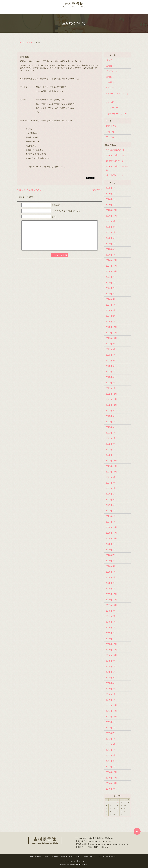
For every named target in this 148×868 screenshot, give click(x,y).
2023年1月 (111, 388)
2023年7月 (111, 355)
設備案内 (59, 12)
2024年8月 (111, 283)
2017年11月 (111, 711)
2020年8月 (111, 550)
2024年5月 (111, 299)
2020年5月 (111, 566)
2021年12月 (111, 461)
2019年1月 (111, 639)
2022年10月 (111, 405)
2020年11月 (111, 533)
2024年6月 (111, 294)
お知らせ (110, 132)
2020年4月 (111, 572)
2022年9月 (111, 410)
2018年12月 (111, 644)
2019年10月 (111, 605)
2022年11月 (111, 399)
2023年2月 (111, 383)
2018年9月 (111, 661)
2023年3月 (111, 377)
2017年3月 (111, 755)
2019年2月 (111, 633)
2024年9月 (111, 277)
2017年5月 (111, 744)
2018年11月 (111, 650)
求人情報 (111, 12)
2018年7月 (111, 666)
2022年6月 (111, 427)
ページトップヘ (137, 831)
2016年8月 (111, 789)
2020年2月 (111, 583)
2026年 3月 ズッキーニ (117, 168)
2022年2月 (111, 449)
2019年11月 (111, 600)
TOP (20, 42)
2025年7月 (111, 232)
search (132, 12)
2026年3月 (111, 194)
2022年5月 (111, 433)
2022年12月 (111, 394)
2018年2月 (111, 694)
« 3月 (108, 796)
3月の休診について (115, 161)
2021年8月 (111, 483)
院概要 (25, 12)
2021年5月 (111, 500)
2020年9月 (111, 544)
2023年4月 (111, 371)
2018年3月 (111, 689)
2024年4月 (111, 305)
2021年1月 (111, 522)
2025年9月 (111, 221)
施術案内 (48, 12)
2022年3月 (111, 444)
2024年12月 (111, 260)
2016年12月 (111, 772)
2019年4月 (111, 627)
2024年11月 (111, 266)
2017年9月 (111, 722)
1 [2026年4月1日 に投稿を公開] (118, 803)
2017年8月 (111, 728)
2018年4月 (111, 683)
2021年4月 (111, 505)
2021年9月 (111, 477)
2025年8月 (111, 227)
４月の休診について (115, 150)
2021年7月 (111, 488)
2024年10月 (111, 271)
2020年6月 (111, 561)
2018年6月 (111, 672)
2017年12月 (111, 705)
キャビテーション (72, 12)
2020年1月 (111, 588)
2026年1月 (111, 205)
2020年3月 (111, 577)
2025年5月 (111, 238)
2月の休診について (115, 175)
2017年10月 (111, 717)
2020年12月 (111, 527)
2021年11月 (111, 466)
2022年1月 (111, 455)
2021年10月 (111, 472)
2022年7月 (111, 422)
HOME (16, 12)
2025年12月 (111, 210)
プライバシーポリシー (116, 114)
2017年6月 (111, 739)
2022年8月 (111, 416)
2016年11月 (111, 778)
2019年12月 (111, 594)
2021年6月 (111, 494)
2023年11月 (111, 333)
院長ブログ (122, 12)
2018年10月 (111, 655)
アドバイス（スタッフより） (93, 12)
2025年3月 (111, 249)
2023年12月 (111, 327)
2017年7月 (111, 733)
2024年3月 (111, 310)
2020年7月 (111, 555)
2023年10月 (111, 338)
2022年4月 (111, 438)
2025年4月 (111, 244)
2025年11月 (111, 216)
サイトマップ (112, 108)
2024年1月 (111, 321)
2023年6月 (111, 360)
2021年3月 (111, 511)
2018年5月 (111, 678)
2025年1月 (111, 255)
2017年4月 (111, 750)
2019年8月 (111, 611)
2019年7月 (111, 616)
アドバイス (29, 42)
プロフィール (36, 12)
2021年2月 (111, 516)
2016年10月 (111, 783)
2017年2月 (111, 761)
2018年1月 (111, 700)
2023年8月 (111, 349)
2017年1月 (111, 767)
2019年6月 (111, 622)
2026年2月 (111, 199)
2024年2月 (111, 316)
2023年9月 (111, 344)
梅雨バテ (96, 190)
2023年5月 (111, 366)
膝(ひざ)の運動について (30, 190)
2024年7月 (111, 288)
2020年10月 (111, 538)
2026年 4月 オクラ (116, 155)
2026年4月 (111, 188)
